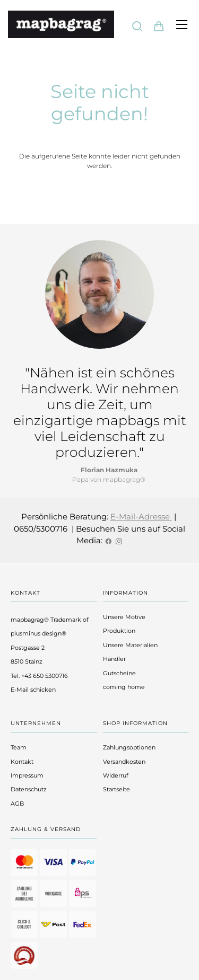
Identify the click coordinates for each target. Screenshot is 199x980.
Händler (114, 659)
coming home (124, 687)
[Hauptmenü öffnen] (182, 25)
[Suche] (137, 26)
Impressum (27, 775)
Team (19, 747)
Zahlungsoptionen (129, 747)
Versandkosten (124, 762)
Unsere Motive (124, 617)
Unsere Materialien (130, 645)
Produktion (119, 631)
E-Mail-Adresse (141, 517)
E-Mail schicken (33, 690)
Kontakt (22, 762)
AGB (17, 804)
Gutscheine (119, 673)
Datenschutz (29, 789)
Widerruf (116, 775)
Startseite (116, 789)
